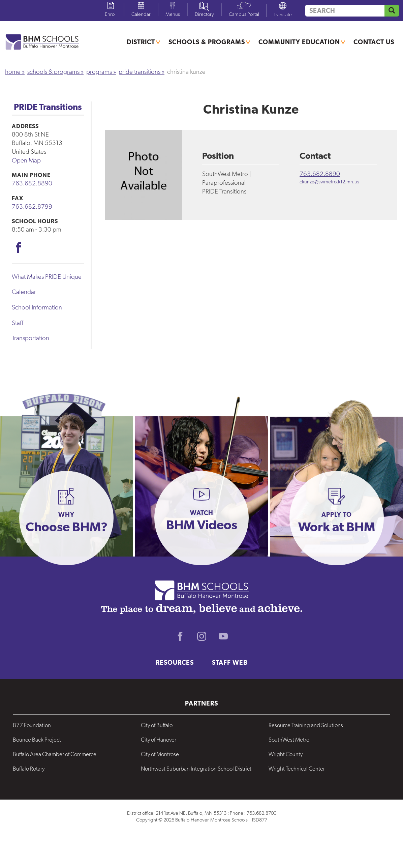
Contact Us (374, 42)
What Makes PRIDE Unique (47, 277)
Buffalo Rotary (29, 769)
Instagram (201, 636)
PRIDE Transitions (139, 72)
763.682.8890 (32, 183)
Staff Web (230, 662)
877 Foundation (32, 725)
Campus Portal (244, 14)
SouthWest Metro (289, 740)
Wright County (286, 754)
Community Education (299, 42)
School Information (37, 307)
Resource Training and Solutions (306, 725)
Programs (99, 72)
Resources (175, 662)
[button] (66, 518)
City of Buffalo (157, 725)
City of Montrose (160, 754)
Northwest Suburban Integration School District (196, 769)
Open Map (26, 160)
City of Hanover (159, 740)
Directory (204, 14)
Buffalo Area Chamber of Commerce (55, 754)
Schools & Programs (207, 42)
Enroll (111, 14)
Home (13, 72)
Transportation (30, 338)
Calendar (141, 14)
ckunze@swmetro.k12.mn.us (329, 182)
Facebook (19, 247)
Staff (18, 323)
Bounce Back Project (37, 740)
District (141, 42)
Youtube (223, 636)
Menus (173, 14)
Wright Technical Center (297, 769)
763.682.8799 (32, 206)
